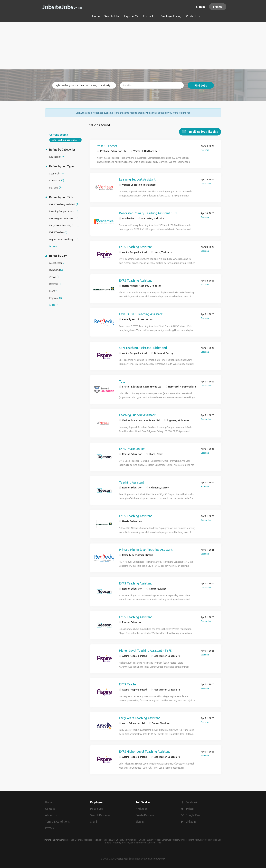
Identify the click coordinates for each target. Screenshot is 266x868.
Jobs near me (155, 843)
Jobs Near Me (89, 840)
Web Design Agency (155, 859)
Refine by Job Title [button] (61, 197)
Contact (50, 809)
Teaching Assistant (132, 482)
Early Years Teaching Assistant (139, 718)
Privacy (50, 828)
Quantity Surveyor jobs (126, 840)
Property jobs (119, 843)
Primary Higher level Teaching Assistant (146, 549)
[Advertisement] (133, 46)
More (52, 246)
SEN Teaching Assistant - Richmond (143, 348)
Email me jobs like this (203, 131)
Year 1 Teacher (107, 146)
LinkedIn (191, 821)
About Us (51, 815)
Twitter (190, 809)
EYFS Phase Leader (132, 448)
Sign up (218, 7)
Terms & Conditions (57, 821)
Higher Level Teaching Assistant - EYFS (145, 650)
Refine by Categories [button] (62, 149)
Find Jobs (201, 86)
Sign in (200, 7)
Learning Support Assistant (137, 179)
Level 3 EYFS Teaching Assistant (141, 314)
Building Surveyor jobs (149, 840)
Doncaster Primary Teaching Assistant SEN (148, 213)
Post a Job (97, 809)
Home (49, 802)
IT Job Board (75, 840)
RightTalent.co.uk (106, 840)
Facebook (191, 802)
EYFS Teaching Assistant (135, 247)
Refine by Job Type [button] (61, 166)
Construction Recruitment (174, 840)
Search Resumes (100, 815)
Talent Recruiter (196, 840)
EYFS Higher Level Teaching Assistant (144, 751)
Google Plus (193, 815)
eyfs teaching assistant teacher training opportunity (67, 140)
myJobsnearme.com (137, 843)
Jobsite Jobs (122, 859)
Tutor (123, 381)
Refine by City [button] (58, 256)
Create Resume (145, 815)
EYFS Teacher (128, 684)
